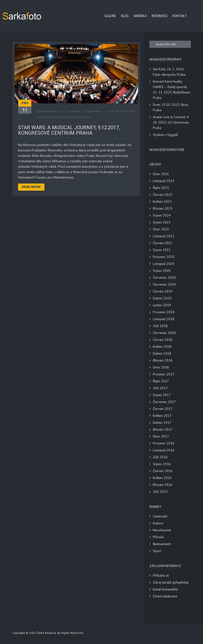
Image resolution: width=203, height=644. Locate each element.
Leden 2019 (162, 305)
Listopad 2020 (164, 264)
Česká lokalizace (165, 596)
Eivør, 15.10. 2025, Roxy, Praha (171, 107)
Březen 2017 (163, 429)
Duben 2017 (162, 423)
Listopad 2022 (164, 236)
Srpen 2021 (162, 250)
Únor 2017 (161, 436)
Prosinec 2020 (164, 257)
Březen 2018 (163, 360)
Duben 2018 (162, 353)
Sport (157, 551)
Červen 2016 (163, 471)
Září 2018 (160, 326)
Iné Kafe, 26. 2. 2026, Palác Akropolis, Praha (169, 72)
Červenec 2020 (164, 277)
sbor (74, 117)
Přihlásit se (161, 575)
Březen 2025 (163, 208)
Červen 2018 (163, 340)
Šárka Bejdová (50, 111)
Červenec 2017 (164, 402)
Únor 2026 (161, 174)
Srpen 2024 (162, 215)
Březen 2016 (163, 485)
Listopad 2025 (164, 181)
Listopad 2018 (164, 319)
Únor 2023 (161, 229)
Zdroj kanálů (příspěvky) (171, 582)
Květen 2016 (162, 478)
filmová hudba (126, 111)
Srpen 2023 (162, 222)
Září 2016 (160, 457)
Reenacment (162, 544)
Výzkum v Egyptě (165, 135)
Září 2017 (160, 388)
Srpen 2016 (162, 464)
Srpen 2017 (162, 395)
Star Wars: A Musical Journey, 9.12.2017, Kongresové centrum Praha (69, 130)
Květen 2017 (162, 416)
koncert (42, 117)
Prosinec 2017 (164, 374)
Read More (31, 187)
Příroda (158, 537)
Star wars (84, 117)
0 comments (94, 111)
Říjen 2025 (161, 188)
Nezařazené (162, 530)
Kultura (74, 111)
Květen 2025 (162, 202)
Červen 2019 (163, 291)
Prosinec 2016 (164, 443)
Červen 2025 (163, 195)
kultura (53, 117)
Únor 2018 (161, 367)
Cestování (160, 516)
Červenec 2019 (164, 284)
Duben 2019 (162, 298)
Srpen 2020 (162, 271)
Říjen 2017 (161, 381)
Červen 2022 (163, 243)
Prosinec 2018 (164, 312)
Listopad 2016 (164, 450)
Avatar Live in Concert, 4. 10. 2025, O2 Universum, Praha (171, 122)
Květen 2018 (162, 347)
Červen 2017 (163, 409)
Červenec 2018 (164, 333)
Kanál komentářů (165, 589)
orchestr (64, 117)
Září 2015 (160, 492)
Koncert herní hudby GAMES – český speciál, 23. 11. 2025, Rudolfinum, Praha (172, 90)
